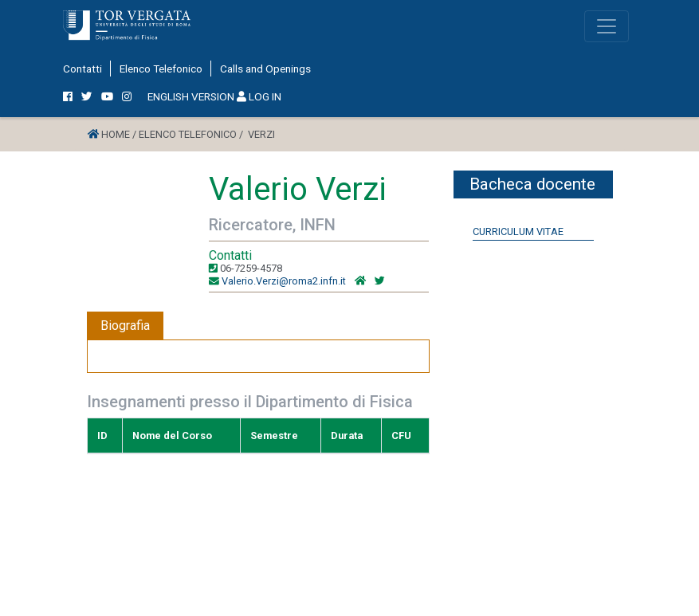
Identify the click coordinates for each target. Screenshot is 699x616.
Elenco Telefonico (161, 69)
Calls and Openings (265, 69)
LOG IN (259, 96)
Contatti (82, 69)
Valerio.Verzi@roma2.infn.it (284, 281)
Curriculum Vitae (518, 231)
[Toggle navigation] (607, 26)
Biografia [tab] (125, 326)
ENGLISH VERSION (191, 96)
